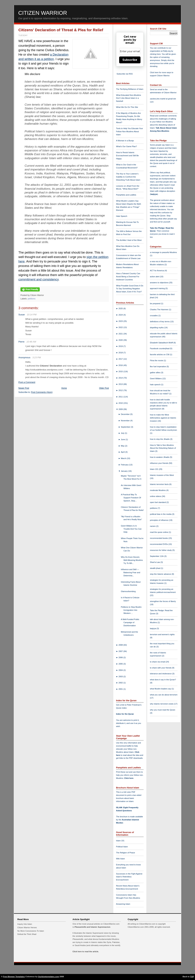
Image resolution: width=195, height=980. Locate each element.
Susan (22, 315)
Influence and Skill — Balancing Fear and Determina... (131, 572)
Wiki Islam (120, 859)
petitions (32, 299)
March (124, 458)
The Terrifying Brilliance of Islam (130, 89)
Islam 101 (120, 841)
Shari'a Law (155, 562)
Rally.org (167, 51)
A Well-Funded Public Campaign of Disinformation (130, 622)
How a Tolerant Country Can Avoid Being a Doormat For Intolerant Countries (128, 277)
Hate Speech (122, 216)
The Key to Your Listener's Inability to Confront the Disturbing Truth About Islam (128, 177)
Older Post (104, 388)
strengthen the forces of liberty (163, 601)
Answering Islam (123, 904)
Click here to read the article (85, 952)
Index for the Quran (125, 714)
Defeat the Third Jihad (27, 934)
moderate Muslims (158, 490)
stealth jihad (155, 568)
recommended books (159, 538)
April (123, 452)
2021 (121, 334)
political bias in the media (161, 514)
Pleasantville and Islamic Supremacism (92, 927)
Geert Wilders (156, 379)
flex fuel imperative (158, 366)
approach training (158, 288)
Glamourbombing (128, 591)
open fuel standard (158, 502)
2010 (121, 403)
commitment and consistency (38, 279)
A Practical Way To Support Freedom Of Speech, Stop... (131, 498)
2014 (121, 378)
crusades (154, 316)
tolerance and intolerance (161, 674)
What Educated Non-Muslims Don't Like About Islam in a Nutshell (129, 98)
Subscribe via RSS (125, 74)
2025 (121, 308)
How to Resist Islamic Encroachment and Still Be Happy (127, 156)
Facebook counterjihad (160, 348)
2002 (121, 683)
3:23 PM (37, 357)
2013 (121, 384)
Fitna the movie (157, 360)
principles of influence (159, 520)
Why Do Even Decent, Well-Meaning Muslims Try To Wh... (132, 560)
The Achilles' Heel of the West (129, 240)
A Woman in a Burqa (125, 141)
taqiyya (154, 194)
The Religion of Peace (126, 853)
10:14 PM (32, 315)
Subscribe (130, 60)
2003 (121, 677)
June (123, 439)
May (123, 446)
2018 (121, 353)
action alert (155, 277)
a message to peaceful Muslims (163, 252)
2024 (121, 315)
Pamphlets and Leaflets (126, 195)
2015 (121, 371)
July (123, 433)
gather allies (155, 372)
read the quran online (159, 532)
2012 (121, 390)
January (125, 471)
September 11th (157, 556)
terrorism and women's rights (162, 634)
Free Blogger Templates (14, 977)
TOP (192, 977)
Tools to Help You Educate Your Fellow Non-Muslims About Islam (129, 131)
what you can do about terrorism (164, 695)
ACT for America (157, 271)
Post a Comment (27, 382)
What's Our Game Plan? (126, 146)
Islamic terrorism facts (160, 484)
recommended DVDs (159, 544)
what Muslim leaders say (161, 689)
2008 (121, 645)
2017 (121, 359)
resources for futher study (161, 550)
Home (64, 388)
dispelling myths (157, 328)
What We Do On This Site (127, 107)
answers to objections (159, 283)
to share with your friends (161, 668)
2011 (121, 397)
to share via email (158, 662)
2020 (121, 340)
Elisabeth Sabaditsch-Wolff (162, 343)
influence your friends (159, 463)
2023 (121, 321)
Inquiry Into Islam (25, 924)
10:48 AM (31, 342)
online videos (156, 496)
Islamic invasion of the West (162, 475)
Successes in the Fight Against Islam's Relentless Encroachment (129, 877)
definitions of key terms (160, 322)
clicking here (155, 54)
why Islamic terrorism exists (162, 704)
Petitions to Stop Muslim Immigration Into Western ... (131, 610)
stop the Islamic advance (161, 574)
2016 (121, 365)
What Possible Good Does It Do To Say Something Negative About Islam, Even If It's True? (130, 289)
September (126, 427)
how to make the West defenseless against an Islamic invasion (163, 418)
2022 (121, 327)
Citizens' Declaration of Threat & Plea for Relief (61, 30)
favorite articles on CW (160, 354)
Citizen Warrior (43, 13)
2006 (121, 657)
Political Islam (122, 847)
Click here (129, 778)
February (125, 465)
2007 (121, 651)
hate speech (155, 385)
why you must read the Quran (163, 710)
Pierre (21, 342)
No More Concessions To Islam (31, 931)
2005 (121, 664)
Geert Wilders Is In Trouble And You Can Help (131, 529)
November (126, 421)
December (126, 414)
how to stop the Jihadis (160, 439)
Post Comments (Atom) (42, 392)
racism (153, 526)
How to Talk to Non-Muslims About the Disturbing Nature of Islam (163, 448)
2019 (121, 346)
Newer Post (24, 388)
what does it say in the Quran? (163, 680)
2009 (121, 409)
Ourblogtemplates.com (48, 977)
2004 (121, 670)
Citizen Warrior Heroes (27, 927)
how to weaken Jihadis (160, 457)
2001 (121, 689)
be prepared (155, 303)
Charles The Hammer (159, 310)
